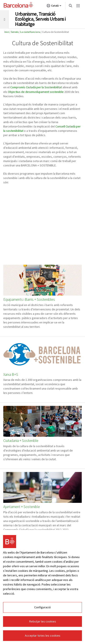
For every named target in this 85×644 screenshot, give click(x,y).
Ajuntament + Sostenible (22, 507)
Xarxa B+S (11, 375)
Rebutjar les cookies (43, 621)
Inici (7, 32)
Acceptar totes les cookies (43, 636)
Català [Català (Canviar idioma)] (54, 7)
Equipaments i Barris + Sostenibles (29, 300)
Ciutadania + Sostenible (21, 441)
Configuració (42, 607)
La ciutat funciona (30, 32)
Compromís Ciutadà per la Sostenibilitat (36, 87)
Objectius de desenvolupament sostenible (36, 92)
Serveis (15, 32)
